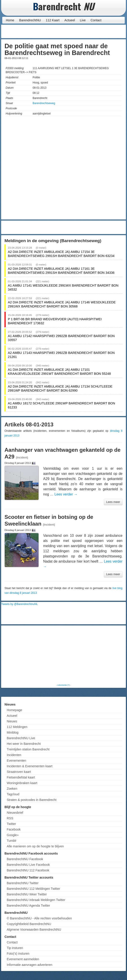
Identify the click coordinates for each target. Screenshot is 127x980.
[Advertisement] (89, 31)
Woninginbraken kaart (22, 783)
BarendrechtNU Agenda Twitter (28, 905)
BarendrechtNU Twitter (23, 883)
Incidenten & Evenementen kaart (30, 766)
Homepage (14, 710)
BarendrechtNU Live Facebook (28, 865)
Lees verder (66, 494)
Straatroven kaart (19, 772)
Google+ (13, 835)
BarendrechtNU (30, 20)
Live (83, 20)
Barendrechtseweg (44, 103)
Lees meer (113, 502)
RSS (10, 818)
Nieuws (12, 721)
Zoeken (12, 789)
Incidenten (14, 755)
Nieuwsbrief (15, 813)
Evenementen (16, 761)
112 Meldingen (17, 727)
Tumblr (12, 841)
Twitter (11, 824)
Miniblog (13, 732)
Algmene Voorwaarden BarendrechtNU (34, 930)
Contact (96, 20)
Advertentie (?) (63, 685)
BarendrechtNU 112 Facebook (28, 870)
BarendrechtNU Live (21, 738)
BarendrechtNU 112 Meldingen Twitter (33, 889)
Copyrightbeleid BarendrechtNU (29, 924)
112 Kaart (53, 20)
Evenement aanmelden (23, 959)
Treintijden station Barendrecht (28, 749)
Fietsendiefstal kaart (21, 777)
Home (10, 20)
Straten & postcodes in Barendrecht (32, 800)
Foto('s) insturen (18, 954)
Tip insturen (15, 948)
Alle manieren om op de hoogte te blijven (35, 846)
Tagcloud (13, 794)
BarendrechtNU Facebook (25, 859)
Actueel (70, 20)
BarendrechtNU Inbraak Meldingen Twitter (36, 900)
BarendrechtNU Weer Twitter (27, 894)
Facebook (14, 829)
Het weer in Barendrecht (24, 744)
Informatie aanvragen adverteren (30, 965)
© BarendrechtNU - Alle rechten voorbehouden (39, 918)
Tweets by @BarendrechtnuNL (20, 604)
